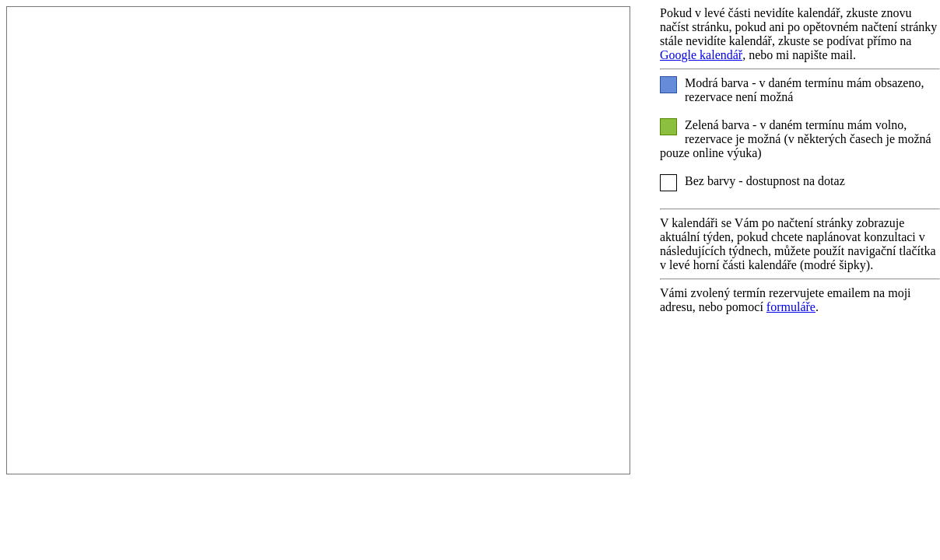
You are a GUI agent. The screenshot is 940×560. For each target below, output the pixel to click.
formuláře (791, 307)
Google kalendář (701, 55)
